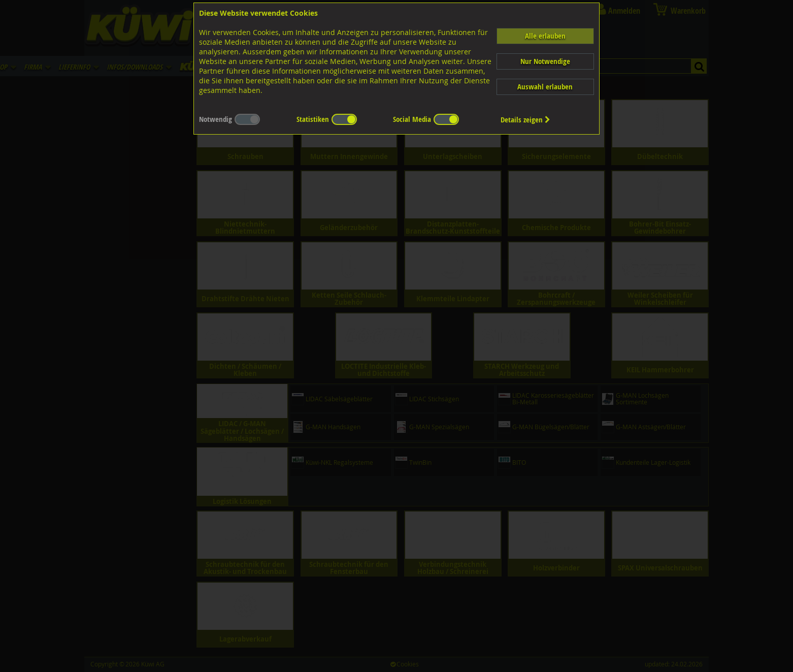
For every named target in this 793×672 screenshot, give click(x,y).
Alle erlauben (545, 36)
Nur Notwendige (545, 61)
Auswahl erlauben (545, 87)
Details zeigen (525, 120)
